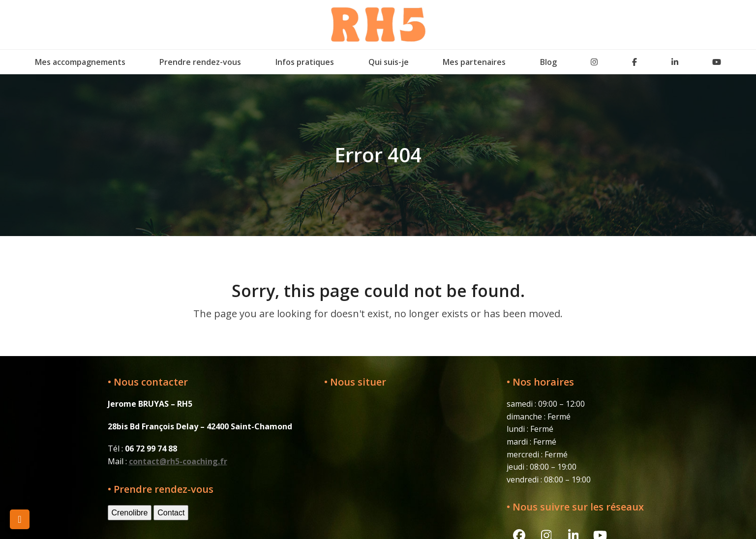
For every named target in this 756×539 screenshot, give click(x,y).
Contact (171, 513)
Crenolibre (130, 513)
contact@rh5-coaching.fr (178, 461)
